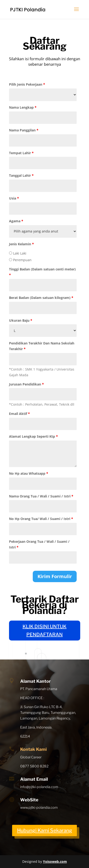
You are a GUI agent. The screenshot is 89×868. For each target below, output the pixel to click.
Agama (16, 221)
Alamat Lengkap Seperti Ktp (33, 436)
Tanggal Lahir (21, 175)
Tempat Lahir (21, 153)
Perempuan (20, 260)
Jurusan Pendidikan (26, 384)
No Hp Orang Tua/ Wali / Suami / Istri (41, 519)
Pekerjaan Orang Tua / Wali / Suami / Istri (39, 544)
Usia (14, 198)
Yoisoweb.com (55, 861)
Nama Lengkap (23, 107)
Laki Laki (18, 253)
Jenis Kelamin (21, 244)
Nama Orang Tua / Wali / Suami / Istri (41, 496)
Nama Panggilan (24, 130)
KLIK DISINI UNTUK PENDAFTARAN (44, 631)
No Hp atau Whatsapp (29, 473)
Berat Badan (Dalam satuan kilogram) (41, 298)
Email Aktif (19, 414)
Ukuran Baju (21, 320)
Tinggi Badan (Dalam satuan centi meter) (42, 272)
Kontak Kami (33, 749)
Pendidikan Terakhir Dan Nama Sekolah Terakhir (42, 346)
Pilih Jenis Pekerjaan (27, 84)
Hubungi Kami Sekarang (45, 830)
